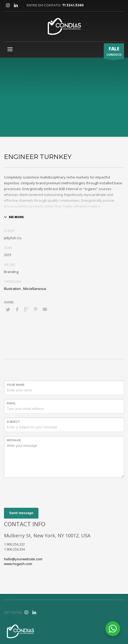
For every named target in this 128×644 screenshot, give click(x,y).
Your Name (16, 385)
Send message (21, 513)
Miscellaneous (35, 289)
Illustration (12, 289)
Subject (13, 422)
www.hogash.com (18, 564)
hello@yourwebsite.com (23, 559)
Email (11, 403)
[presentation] (44, 492)
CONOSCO (114, 52)
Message (14, 440)
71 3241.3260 (73, 5)
